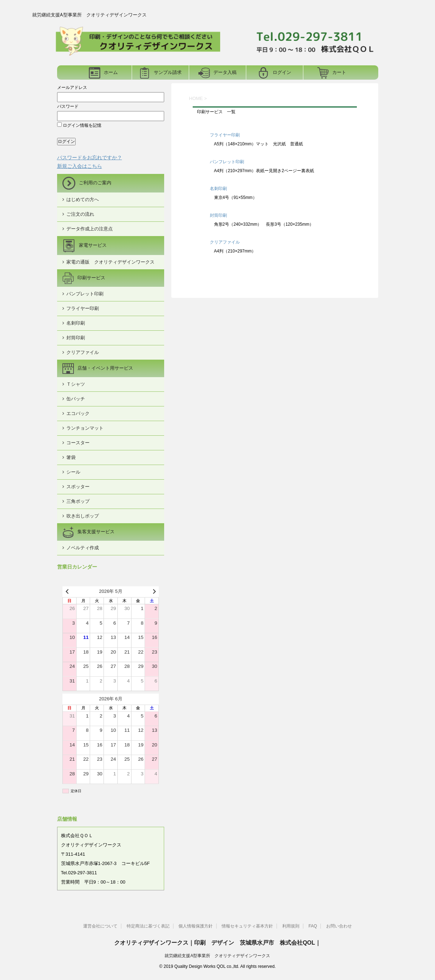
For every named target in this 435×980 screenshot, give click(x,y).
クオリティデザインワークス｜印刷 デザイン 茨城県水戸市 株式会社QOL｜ (217, 943)
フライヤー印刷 (225, 135)
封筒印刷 (218, 215)
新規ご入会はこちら (80, 166)
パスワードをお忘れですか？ (90, 157)
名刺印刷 (218, 189)
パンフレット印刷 (227, 162)
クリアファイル (225, 242)
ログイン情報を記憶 (79, 125)
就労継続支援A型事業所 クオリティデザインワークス (217, 956)
